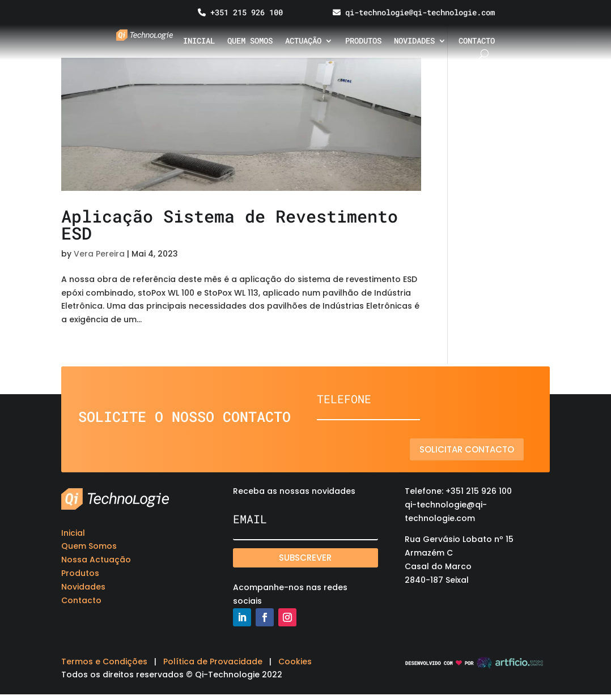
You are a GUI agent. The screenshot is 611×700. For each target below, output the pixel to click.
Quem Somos (89, 546)
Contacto (477, 41)
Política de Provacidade (213, 661)
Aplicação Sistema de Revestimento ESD (230, 225)
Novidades (414, 41)
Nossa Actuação (96, 560)
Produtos (363, 41)
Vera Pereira (99, 254)
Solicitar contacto (473, 449)
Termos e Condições (104, 661)
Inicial (199, 41)
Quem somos (250, 41)
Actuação (303, 41)
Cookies (295, 661)
